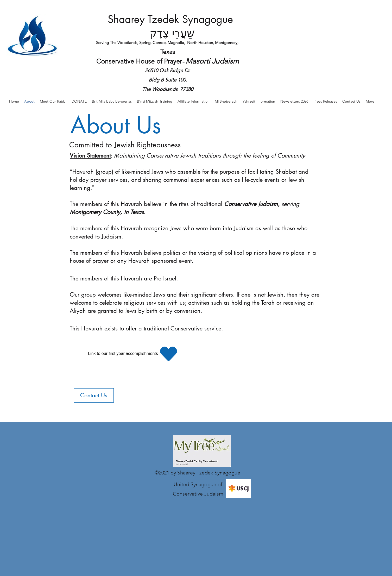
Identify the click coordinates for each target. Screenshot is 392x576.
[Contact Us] (94, 395)
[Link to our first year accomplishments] (134, 354)
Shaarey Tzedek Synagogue (170, 19)
